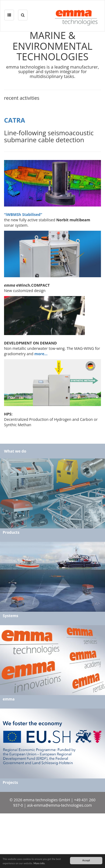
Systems (10, 616)
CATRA (15, 120)
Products (11, 532)
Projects (10, 782)
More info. (39, 863)
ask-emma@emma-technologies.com (59, 805)
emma (9, 699)
